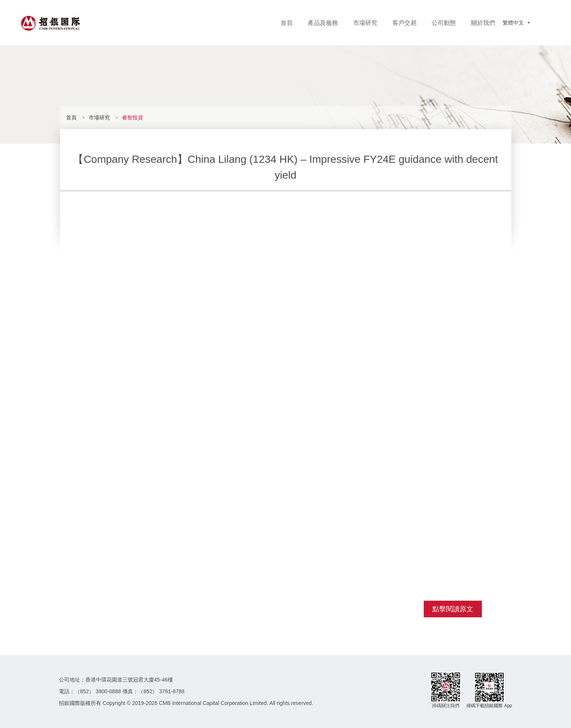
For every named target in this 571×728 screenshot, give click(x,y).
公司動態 (444, 23)
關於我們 (483, 23)
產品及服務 (323, 23)
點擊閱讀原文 (453, 609)
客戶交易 (404, 23)
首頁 (287, 23)
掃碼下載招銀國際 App (489, 706)
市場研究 (365, 23)
